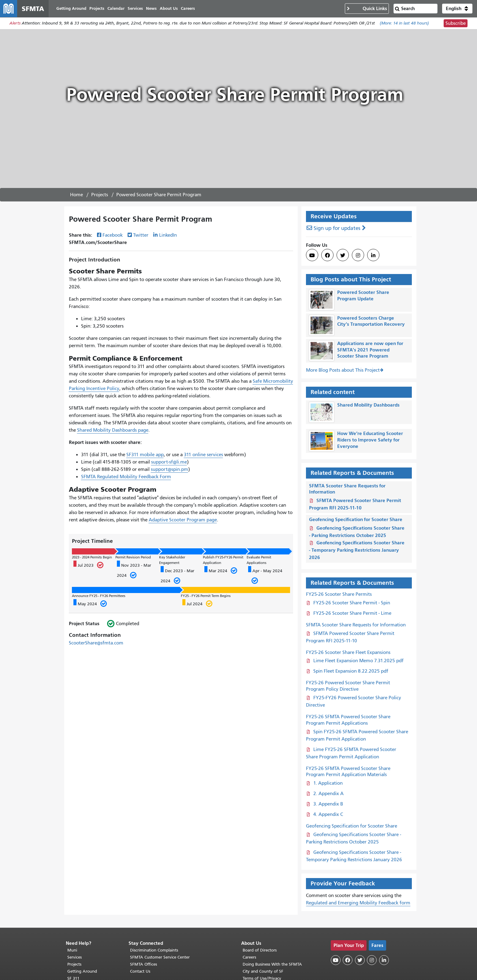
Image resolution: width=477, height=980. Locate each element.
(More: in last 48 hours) (404, 23)
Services (75, 957)
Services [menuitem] (135, 8)
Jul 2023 (88, 565)
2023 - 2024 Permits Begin (92, 557)
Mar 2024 (221, 570)
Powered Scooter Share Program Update (363, 296)
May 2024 (90, 603)
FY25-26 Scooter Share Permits (339, 594)
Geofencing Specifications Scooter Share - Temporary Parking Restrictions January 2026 (357, 550)
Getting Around (82, 971)
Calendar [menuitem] (116, 8)
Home (76, 195)
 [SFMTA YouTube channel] (312, 256)
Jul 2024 (197, 603)
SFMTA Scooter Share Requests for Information (356, 625)
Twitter (141, 235)
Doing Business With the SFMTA (272, 964)
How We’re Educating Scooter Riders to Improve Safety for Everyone (370, 440)
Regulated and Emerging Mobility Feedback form (358, 903)
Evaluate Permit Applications (259, 560)
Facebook (113, 235)
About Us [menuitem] (169, 8)
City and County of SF (263, 971)
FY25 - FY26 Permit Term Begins (206, 596)
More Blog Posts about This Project (343, 370)
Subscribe (456, 23)
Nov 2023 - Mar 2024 (134, 570)
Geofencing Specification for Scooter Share (356, 519)
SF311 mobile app (145, 455)
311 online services (203, 455)
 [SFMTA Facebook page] (327, 256)
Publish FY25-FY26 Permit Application (223, 560)
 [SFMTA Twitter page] (343, 256)
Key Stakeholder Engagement (172, 560)
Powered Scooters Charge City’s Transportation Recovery (371, 321)
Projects (100, 195)
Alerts (15, 23)
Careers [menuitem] (188, 8)
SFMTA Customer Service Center (160, 957)
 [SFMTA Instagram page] (358, 256)
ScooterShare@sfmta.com (96, 643)
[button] (457, 9)
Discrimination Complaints (154, 950)
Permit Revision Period (133, 557)
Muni (72, 950)
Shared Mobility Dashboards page (113, 430)
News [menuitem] (151, 8)
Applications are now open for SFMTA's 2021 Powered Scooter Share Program (370, 350)
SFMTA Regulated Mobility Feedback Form (126, 477)
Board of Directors (260, 950)
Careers (249, 957)
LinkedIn (168, 235)
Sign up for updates (337, 229)
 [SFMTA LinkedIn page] (373, 256)
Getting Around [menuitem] (71, 8)
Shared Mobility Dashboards (368, 405)
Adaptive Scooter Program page (183, 520)
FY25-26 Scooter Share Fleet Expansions (348, 652)
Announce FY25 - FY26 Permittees (99, 596)
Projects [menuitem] (97, 8)
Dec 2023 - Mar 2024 (177, 576)
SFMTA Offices (143, 964)
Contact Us (140, 971)
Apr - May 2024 (265, 576)
